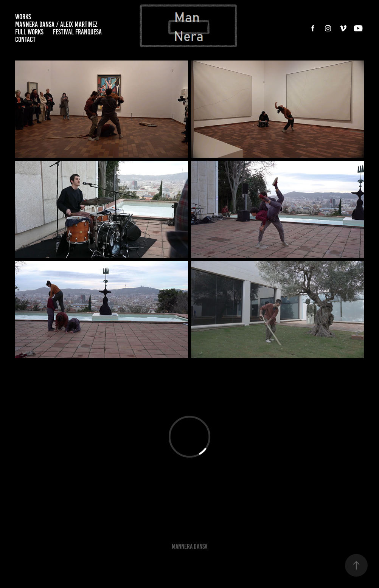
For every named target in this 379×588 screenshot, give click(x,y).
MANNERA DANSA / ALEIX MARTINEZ (56, 24)
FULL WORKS (29, 32)
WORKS (23, 17)
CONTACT (25, 40)
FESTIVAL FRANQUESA (77, 32)
